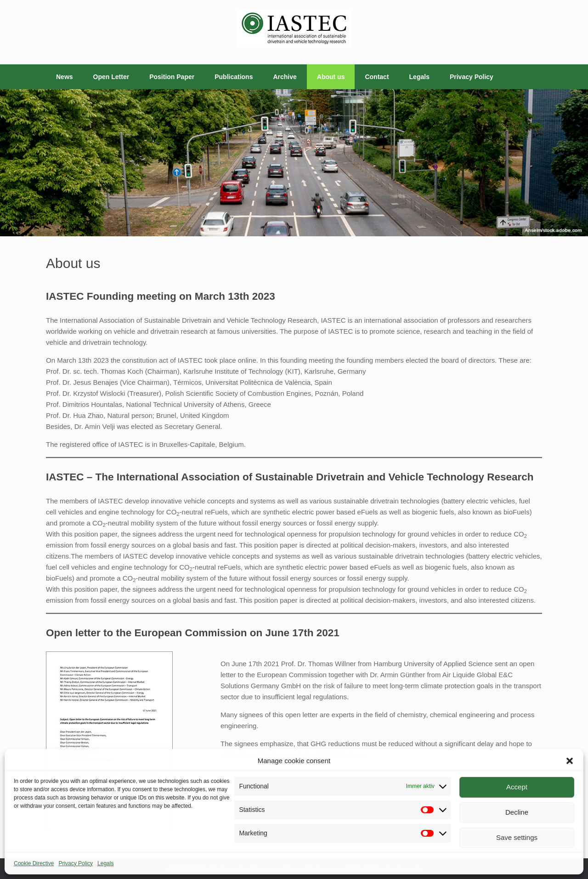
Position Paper (172, 77)
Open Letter (111, 77)
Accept (517, 787)
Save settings (517, 837)
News (65, 77)
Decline (517, 812)
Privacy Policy (76, 863)
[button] (570, 761)
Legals (105, 863)
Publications (234, 77)
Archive (285, 77)
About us (331, 77)
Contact (377, 77)
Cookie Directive (34, 863)
